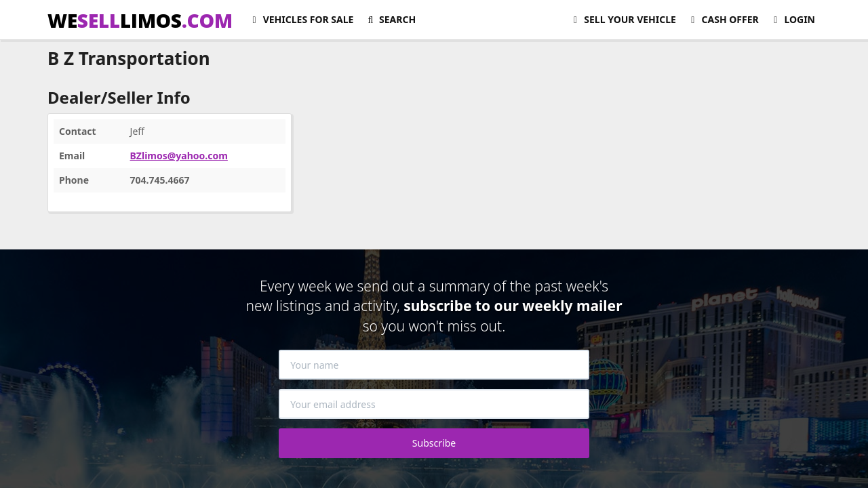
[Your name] (434, 365)
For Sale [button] (301, 19)
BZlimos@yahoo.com (179, 156)
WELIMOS (140, 20)
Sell (623, 19)
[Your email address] (434, 404)
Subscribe (434, 443)
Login (792, 19)
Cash (723, 19)
